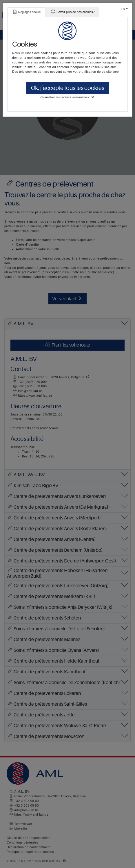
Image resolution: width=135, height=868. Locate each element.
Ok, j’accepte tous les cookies (67, 88)
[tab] (27, 12)
